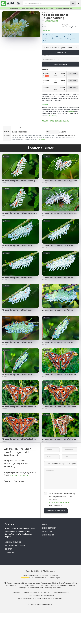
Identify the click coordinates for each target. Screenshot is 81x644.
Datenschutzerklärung (59, 502)
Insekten (14, 132)
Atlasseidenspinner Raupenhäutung (55, 16)
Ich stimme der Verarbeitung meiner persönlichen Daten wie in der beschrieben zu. (62, 499)
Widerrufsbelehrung (61, 593)
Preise (45, 525)
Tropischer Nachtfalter (43, 137)
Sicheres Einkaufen (62, 121)
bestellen (73, 74)
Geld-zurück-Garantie (15, 546)
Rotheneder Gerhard (51, 21)
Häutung (25, 135)
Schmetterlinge (22, 132)
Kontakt (45, 121)
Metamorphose (49, 135)
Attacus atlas (47, 12)
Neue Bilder (47, 531)
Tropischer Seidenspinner (66, 137)
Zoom (35, 14)
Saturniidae (32, 137)
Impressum (17, 593)
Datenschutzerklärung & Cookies (37, 593)
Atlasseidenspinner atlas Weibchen (59, 375)
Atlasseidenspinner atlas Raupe (17, 245)
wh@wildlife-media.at (20, 475)
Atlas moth (15, 139)
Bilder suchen (48, 535)
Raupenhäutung (17, 135)
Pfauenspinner (24, 137)
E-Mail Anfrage (53, 116)
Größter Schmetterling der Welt (28, 139)
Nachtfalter (15, 137)
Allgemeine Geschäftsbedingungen (41, 596)
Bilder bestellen (49, 528)
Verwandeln (32, 135)
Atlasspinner (54, 137)
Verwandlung (40, 135)
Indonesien (63, 132)
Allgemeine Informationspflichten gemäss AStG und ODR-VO (41, 599)
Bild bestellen (61, 52)
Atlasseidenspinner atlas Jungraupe (19, 181)
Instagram (9, 552)
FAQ (52, 121)
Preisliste (71, 112)
